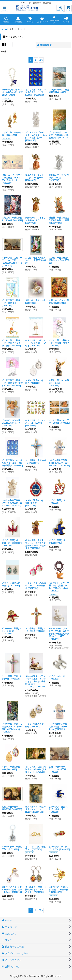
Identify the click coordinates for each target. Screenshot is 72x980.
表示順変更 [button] (44, 45)
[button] (5, 8)
